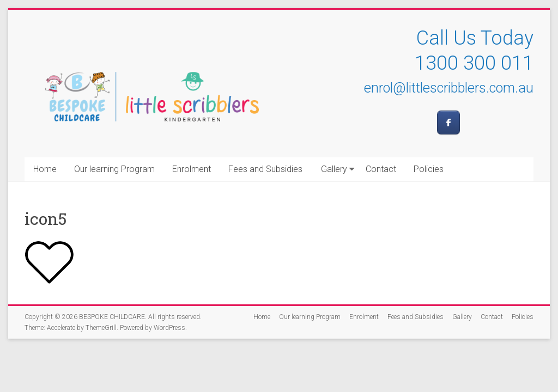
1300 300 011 (474, 63)
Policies (429, 169)
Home (45, 169)
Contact (381, 169)
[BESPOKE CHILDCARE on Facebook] (448, 122)
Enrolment (192, 169)
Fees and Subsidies (265, 169)
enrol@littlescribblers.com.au (449, 88)
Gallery (334, 169)
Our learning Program (114, 169)
